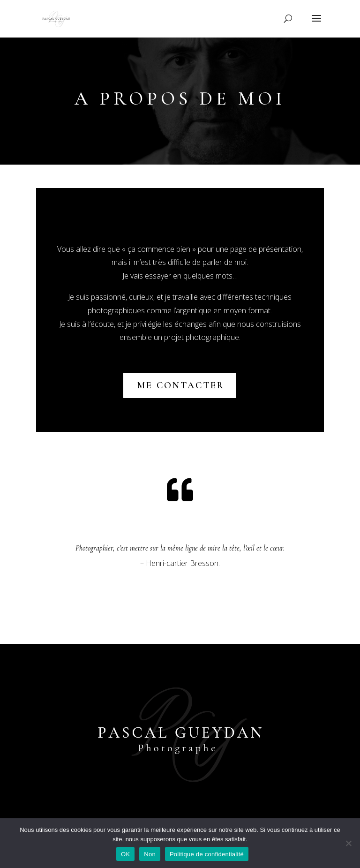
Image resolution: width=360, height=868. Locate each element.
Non (150, 854)
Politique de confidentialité (207, 854)
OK (125, 854)
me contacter (182, 385)
